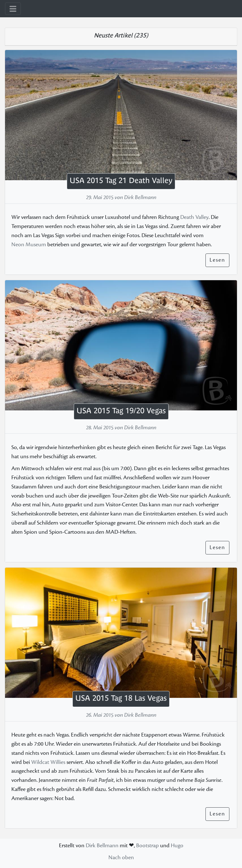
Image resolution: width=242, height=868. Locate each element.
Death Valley (194, 217)
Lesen (217, 260)
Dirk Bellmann (102, 846)
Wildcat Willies (48, 762)
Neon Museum (29, 245)
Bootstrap (147, 846)
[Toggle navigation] (13, 9)
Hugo (177, 846)
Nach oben (121, 857)
